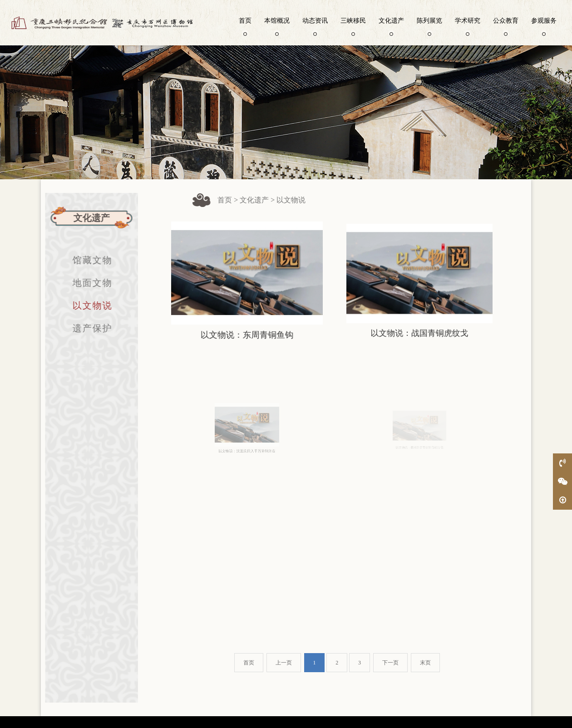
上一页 (284, 663)
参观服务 (544, 26)
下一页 (390, 663)
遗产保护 (88, 328)
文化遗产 (391, 26)
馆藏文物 (88, 260)
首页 (245, 26)
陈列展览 (429, 26)
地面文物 (88, 283)
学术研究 (468, 26)
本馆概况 (277, 26)
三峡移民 (353, 26)
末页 (425, 663)
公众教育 (506, 26)
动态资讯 (315, 26)
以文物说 (88, 305)
